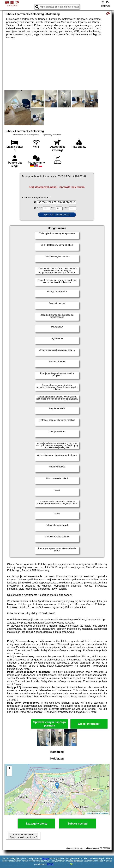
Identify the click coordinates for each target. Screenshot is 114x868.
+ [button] (9, 768)
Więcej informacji (89, 724)
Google (45, 858)
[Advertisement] (57, 65)
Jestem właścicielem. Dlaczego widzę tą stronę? (23, 836)
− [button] (9, 774)
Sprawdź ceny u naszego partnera (49, 724)
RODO (50, 864)
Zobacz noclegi (78, 824)
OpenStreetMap (102, 813)
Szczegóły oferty (36, 824)
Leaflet (89, 813)
